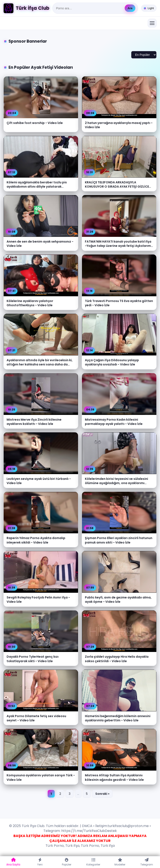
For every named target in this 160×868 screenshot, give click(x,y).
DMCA (87, 826)
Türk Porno (55, 846)
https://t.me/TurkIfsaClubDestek (89, 831)
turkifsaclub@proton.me (128, 826)
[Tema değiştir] (149, 8)
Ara (130, 8)
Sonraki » (102, 794)
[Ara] (89, 8)
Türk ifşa (72, 846)
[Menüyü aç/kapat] (152, 23)
